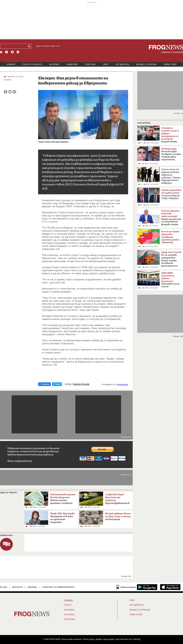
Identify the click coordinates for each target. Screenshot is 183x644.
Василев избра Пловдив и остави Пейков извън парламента (171, 154)
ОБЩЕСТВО (72, 64)
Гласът (68, 605)
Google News (123, 385)
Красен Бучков (81, 384)
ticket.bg (137, 639)
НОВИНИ (11, 64)
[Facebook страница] (7, 52)
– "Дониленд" (171, 237)
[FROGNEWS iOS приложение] (170, 587)
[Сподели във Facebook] (6, 92)
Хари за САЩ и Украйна (171, 194)
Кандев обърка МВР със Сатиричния (170, 136)
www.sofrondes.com (124, 639)
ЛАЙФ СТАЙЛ (170, 64)
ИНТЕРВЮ (54, 64)
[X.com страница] (12, 52)
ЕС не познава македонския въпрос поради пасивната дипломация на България (171, 260)
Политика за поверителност (59, 587)
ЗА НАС (4, 587)
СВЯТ (106, 64)
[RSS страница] (18, 52)
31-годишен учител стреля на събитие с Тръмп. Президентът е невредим (171, 176)
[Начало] (1, 52)
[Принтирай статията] (14, 92)
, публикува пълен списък (170, 280)
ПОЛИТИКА (90, 64)
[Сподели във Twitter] (10, 92)
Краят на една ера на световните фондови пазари (171, 218)
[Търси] (30, 46)
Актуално (69, 615)
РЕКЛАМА (32, 587)
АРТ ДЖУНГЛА (122, 64)
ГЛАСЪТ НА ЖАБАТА (32, 64)
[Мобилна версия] (126, 587)
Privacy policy (89, 639)
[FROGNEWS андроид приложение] (147, 587)
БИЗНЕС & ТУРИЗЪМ (146, 64)
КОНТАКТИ (17, 587)
